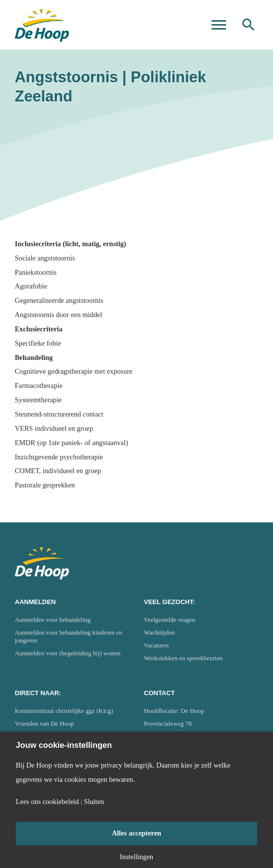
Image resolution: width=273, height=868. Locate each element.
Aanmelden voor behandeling (53, 620)
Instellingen (136, 857)
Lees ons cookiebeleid (47, 802)
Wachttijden (159, 632)
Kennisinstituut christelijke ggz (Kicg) (64, 711)
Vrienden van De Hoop (44, 723)
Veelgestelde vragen (170, 620)
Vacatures (156, 645)
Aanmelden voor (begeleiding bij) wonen (68, 653)
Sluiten (94, 802)
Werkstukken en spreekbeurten (183, 658)
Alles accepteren (136, 833)
